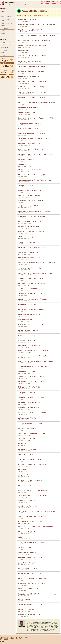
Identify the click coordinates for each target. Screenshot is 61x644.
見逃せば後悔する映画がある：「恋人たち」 (29, 532)
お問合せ (4, 55)
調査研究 (4, 33)
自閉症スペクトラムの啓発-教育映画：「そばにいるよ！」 (32, 589)
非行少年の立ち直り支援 (7, 23)
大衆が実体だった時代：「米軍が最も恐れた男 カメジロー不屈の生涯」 (36, 361)
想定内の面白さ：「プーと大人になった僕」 (29, 408)
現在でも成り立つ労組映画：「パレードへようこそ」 (31, 558)
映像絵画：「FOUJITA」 (24, 537)
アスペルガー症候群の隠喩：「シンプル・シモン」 (30, 604)
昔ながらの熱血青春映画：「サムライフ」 (28, 563)
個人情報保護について (6, 50)
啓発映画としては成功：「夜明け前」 (27, 418)
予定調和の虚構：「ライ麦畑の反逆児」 (28, 392)
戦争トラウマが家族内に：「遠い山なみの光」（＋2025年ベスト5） (35, 40)
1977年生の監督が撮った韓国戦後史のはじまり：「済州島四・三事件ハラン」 (37, 25)
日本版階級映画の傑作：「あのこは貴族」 (28, 304)
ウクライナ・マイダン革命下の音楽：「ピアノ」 (30, 242)
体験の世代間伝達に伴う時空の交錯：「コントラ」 (30, 294)
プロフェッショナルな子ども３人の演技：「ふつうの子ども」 (33, 56)
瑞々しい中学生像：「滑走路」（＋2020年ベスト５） (31, 309)
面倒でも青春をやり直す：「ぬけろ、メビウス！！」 (31, 201)
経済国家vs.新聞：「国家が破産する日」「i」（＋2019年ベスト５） (35, 351)
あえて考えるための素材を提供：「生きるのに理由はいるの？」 (34, 366)
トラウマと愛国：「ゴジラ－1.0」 (26, 159)
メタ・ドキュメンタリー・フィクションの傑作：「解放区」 (33, 356)
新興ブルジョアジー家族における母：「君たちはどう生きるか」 (34, 175)
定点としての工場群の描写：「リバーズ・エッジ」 (30, 423)
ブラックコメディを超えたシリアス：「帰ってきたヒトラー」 (33, 491)
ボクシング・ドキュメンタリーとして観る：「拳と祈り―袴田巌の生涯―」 (36, 102)
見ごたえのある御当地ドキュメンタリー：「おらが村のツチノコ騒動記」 (36, 118)
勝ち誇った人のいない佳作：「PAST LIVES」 (29, 128)
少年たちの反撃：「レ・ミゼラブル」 (27, 341)
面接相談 (4, 26)
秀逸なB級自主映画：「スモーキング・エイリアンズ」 (31, 382)
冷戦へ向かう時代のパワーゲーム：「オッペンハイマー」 (32, 134)
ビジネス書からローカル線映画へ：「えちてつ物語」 (31, 397)
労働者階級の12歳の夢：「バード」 (27, 51)
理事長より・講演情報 (6, 14)
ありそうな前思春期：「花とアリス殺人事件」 (29, 553)
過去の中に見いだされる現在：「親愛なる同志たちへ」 (31, 247)
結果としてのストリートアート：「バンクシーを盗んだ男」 (33, 413)
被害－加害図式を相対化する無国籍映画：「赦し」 (30, 190)
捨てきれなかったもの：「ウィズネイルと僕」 (29, 615)
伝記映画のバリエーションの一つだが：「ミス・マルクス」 (33, 278)
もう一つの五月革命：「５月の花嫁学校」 (28, 289)
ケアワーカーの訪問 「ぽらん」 (6, 20)
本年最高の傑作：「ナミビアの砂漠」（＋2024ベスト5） (32, 97)
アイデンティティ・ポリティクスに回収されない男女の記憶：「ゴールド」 (36, 35)
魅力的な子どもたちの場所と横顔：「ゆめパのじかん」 (31, 232)
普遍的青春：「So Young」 (25, 599)
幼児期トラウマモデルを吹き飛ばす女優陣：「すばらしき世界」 (34, 299)
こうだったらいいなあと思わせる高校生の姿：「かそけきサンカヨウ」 (35, 273)
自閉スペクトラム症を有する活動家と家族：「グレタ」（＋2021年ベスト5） (37, 263)
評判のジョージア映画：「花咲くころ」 (28, 428)
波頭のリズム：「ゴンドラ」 (25, 475)
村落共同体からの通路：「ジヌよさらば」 (28, 568)
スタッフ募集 (5, 53)
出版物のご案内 (5, 47)
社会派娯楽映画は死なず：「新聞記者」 (28, 372)
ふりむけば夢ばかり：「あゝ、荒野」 (27, 439)
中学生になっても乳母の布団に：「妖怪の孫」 (29, 196)
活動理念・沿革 (5, 11)
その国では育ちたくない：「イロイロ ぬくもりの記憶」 (32, 584)
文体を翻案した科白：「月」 (25, 165)
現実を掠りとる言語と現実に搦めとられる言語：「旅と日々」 (33, 46)
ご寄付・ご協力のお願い (7, 45)
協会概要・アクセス (6, 42)
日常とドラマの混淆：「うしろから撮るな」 (29, 77)
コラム (3, 36)
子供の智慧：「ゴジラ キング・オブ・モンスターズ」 (31, 377)
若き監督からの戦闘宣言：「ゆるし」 (27, 113)
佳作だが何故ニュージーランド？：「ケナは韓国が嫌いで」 (33, 82)
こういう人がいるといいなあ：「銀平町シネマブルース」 (32, 206)
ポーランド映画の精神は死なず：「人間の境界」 (30, 123)
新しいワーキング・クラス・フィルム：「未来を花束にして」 (33, 465)
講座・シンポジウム (6, 31)
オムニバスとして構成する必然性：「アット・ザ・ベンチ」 (33, 92)
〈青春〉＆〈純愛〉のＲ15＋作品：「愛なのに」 (30, 253)
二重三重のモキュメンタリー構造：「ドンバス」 (30, 237)
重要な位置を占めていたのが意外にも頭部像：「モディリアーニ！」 (35, 30)
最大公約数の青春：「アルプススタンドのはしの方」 (31, 325)
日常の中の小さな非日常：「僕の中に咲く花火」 (30, 61)
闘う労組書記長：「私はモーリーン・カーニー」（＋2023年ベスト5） (35, 154)
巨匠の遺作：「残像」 (23, 444)
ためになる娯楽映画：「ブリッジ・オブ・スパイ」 (30, 522)
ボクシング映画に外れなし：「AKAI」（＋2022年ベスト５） (33, 216)
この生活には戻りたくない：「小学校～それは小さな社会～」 (33, 87)
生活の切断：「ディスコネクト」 (26, 610)
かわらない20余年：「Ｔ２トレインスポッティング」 (31, 459)
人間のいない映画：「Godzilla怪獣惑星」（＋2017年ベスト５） (34, 434)
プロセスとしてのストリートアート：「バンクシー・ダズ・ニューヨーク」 (36, 511)
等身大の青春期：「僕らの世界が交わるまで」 (29, 144)
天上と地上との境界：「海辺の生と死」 (28, 449)
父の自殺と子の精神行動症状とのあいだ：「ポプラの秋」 (32, 542)
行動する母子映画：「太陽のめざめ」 (27, 501)
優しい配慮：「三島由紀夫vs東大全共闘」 (28, 330)
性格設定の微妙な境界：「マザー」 (26, 320)
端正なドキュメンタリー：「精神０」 (27, 335)
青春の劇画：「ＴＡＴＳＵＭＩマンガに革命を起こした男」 (33, 578)
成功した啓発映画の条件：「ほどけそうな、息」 (30, 221)
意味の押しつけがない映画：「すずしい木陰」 (29, 315)
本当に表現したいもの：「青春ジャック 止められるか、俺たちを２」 (35, 139)
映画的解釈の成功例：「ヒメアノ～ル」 (28, 506)
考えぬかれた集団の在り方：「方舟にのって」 (29, 108)
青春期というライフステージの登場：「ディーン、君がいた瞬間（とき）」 (36, 527)
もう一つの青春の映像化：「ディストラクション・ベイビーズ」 (34, 496)
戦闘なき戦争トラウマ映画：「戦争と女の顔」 (29, 227)
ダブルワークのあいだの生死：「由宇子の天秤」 (30, 268)
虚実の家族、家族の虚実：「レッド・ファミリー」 (30, 573)
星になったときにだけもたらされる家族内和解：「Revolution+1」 (34, 211)
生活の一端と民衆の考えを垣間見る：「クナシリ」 (30, 258)
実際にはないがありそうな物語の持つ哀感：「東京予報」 (32, 66)
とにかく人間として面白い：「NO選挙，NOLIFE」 (30, 149)
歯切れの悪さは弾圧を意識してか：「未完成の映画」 (31, 71)
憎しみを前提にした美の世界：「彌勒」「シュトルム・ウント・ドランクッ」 (37, 594)
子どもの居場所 (5, 28)
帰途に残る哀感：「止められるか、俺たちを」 (29, 403)
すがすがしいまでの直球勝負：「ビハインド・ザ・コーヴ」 (33, 516)
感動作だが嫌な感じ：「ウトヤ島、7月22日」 (29, 387)
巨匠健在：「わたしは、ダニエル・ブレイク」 (29, 454)
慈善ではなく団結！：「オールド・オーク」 (29, 20)
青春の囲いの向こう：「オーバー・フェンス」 (29, 485)
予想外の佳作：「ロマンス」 (25, 547)
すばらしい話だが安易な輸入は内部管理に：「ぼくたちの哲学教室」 (35, 180)
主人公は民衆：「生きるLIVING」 (26, 185)
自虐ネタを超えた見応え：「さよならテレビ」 (29, 346)
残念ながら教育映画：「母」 (25, 470)
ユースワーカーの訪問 (6, 17)
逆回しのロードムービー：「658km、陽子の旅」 (30, 170)
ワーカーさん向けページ (7, 82)
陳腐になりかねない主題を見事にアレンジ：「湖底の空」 (32, 284)
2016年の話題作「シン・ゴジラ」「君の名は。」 (30, 480)
